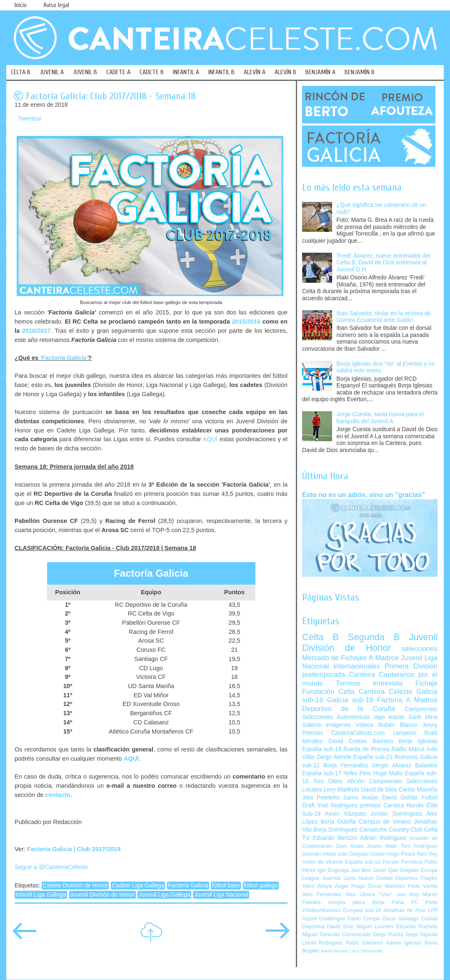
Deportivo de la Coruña (349, 709)
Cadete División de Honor (75, 886)
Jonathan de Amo (404, 910)
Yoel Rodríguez (337, 805)
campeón (405, 733)
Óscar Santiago (400, 919)
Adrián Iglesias (404, 943)
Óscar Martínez (386, 886)
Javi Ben (360, 870)
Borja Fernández (346, 765)
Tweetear (30, 119)
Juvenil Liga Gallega (164, 895)
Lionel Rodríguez (322, 943)
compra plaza (346, 902)
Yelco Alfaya (317, 886)
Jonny (430, 725)
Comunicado (356, 935)
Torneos (348, 683)
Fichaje (426, 683)
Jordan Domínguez (396, 814)
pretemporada (324, 675)
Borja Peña (388, 902)
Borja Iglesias (418, 741)
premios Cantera (382, 805)
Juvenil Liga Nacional (221, 895)
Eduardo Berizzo (335, 838)
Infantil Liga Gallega (41, 895)
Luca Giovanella (366, 951)
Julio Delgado (353, 854)
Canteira (362, 675)
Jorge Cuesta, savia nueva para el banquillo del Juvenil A (380, 418)
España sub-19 (322, 749)
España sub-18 (363, 862)
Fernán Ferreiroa (402, 862)
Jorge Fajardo (421, 935)
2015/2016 (246, 322)
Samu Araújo (361, 798)
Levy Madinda (341, 790)
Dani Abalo (350, 846)
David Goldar (400, 798)
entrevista (388, 683)
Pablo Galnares (364, 943)
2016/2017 (36, 331)
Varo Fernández (322, 895)
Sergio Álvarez (391, 765)
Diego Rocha (388, 935)
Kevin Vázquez (346, 814)
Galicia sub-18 (350, 700)
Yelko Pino (357, 773)
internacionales (357, 666)
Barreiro (383, 741)
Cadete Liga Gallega (138, 886)
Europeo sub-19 (362, 910)
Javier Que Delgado (396, 870)
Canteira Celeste (386, 692)
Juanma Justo (339, 878)
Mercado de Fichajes (334, 658)
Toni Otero (328, 781)
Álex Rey (427, 854)
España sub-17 (322, 773)
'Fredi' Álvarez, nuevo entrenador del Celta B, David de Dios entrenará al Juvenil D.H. (384, 263)
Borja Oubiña (338, 822)
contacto (57, 795)
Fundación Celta (328, 692)
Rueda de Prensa (366, 749)
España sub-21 (373, 757)
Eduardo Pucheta (417, 927)
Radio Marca (408, 749)
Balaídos (426, 765)
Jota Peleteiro (321, 798)
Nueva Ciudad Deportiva (388, 878)
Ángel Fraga (350, 886)
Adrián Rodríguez (383, 838)
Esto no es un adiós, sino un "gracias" (364, 495)
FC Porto (424, 902)
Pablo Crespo (364, 919)
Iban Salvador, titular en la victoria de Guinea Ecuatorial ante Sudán (384, 317)
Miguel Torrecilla (321, 935)
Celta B (320, 637)
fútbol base (226, 886)
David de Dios (379, 790)
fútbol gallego (261, 886)
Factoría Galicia (188, 886)
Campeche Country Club (391, 830)
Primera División (411, 666)
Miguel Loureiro (375, 927)
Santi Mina (423, 717)
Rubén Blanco (397, 725)
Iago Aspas (389, 717)
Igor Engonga (333, 870)
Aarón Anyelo (335, 951)
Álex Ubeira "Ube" (369, 895)
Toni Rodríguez (419, 846)
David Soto (340, 927)
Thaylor (429, 878)
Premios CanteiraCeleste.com (344, 733)
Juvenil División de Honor (102, 895)
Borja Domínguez (336, 830)
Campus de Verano (385, 822)
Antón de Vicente (322, 862)
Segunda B (374, 637)
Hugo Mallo (388, 773)
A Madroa (384, 658)
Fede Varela (423, 886)
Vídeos (364, 725)
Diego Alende (334, 757)
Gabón (378, 854)
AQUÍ (210, 439)
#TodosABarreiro (321, 910)
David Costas (347, 741)
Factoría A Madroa (407, 700)
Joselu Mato (382, 846)
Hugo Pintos (401, 854)
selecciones (420, 649)
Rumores (406, 757)
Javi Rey (407, 895)
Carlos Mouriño (418, 790)
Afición (356, 781)
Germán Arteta (319, 854)
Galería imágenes (326, 725)
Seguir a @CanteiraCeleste (51, 867)
